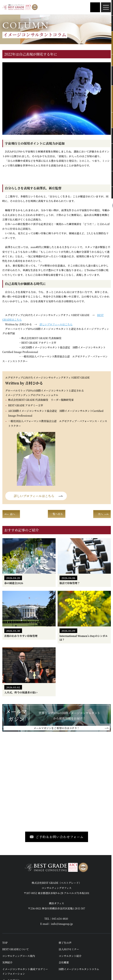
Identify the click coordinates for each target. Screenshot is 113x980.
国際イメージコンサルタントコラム (79, 969)
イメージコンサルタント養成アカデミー (25, 969)
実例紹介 (7, 962)
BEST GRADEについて (16, 949)
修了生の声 (65, 943)
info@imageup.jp (62, 924)
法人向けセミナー (69, 949)
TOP (5, 943)
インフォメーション (14, 974)
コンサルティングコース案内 (19, 956)
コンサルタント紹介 (70, 956)
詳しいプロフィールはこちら (56, 324)
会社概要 (64, 962)
